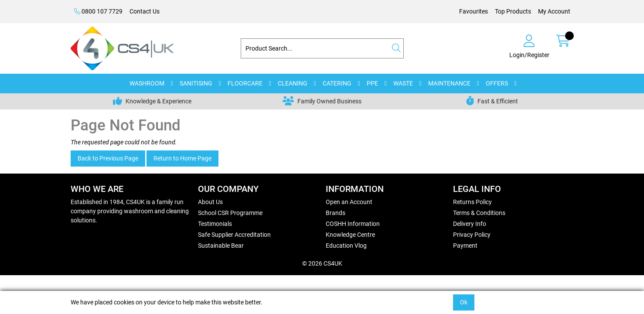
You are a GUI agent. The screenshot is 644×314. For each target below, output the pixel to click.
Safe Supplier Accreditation (234, 235)
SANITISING (196, 83)
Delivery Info (470, 224)
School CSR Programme (230, 213)
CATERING (337, 83)
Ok (464, 302)
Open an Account (349, 202)
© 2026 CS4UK (322, 263)
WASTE (403, 83)
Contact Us (145, 11)
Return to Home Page (182, 158)
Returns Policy (472, 202)
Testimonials (215, 224)
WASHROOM (147, 83)
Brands (336, 213)
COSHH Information (353, 224)
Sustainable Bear (221, 246)
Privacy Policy (472, 235)
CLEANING (293, 83)
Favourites (474, 11)
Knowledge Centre (350, 235)
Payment (465, 246)
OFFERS (497, 83)
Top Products (513, 11)
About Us (210, 202)
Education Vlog (346, 246)
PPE (372, 83)
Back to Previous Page (108, 158)
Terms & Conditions (479, 213)
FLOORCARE (245, 83)
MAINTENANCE (449, 83)
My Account (554, 11)
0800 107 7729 (98, 11)
